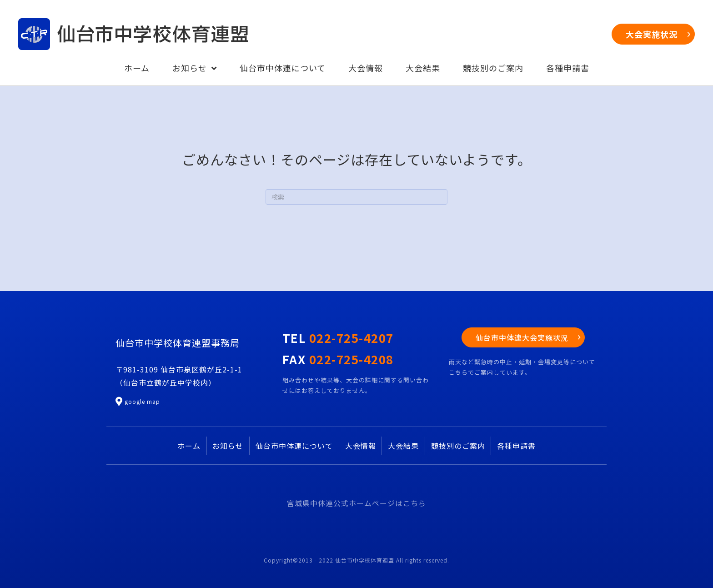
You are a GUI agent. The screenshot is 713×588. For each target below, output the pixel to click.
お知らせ (228, 446)
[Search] (356, 197)
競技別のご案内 (458, 446)
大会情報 (361, 446)
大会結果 (403, 446)
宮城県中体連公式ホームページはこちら (356, 503)
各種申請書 (516, 446)
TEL (338, 338)
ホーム (189, 446)
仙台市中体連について (294, 446)
